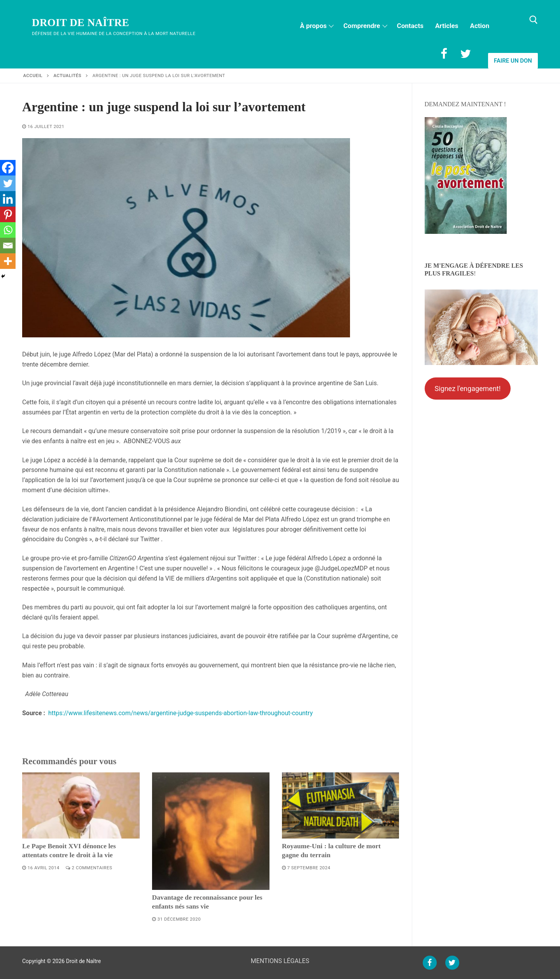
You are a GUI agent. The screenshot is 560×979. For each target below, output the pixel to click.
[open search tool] (534, 20)
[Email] (8, 246)
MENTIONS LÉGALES (280, 961)
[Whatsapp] (8, 230)
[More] (8, 261)
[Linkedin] (8, 199)
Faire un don (513, 61)
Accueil (33, 75)
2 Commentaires (89, 868)
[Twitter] (465, 54)
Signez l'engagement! (467, 389)
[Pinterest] (8, 214)
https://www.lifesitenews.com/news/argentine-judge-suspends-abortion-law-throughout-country (180, 713)
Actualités (68, 75)
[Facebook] (444, 54)
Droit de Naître (80, 23)
